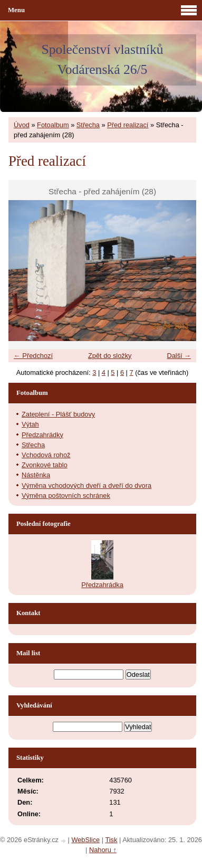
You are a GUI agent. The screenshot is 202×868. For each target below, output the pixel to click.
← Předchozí (33, 356)
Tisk (111, 840)
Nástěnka (36, 475)
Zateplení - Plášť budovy (58, 414)
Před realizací (128, 125)
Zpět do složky (110, 356)
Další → (179, 356)
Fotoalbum (53, 125)
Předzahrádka (102, 585)
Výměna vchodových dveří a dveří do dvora (86, 485)
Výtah (30, 424)
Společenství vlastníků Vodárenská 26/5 (102, 59)
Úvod (22, 125)
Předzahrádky (42, 435)
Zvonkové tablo (45, 465)
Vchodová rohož (46, 455)
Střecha (88, 125)
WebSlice (85, 840)
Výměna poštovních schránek (66, 496)
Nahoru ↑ (103, 850)
